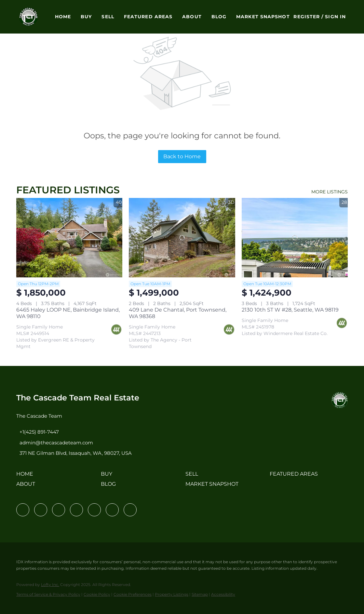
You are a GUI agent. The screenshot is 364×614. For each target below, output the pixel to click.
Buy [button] (86, 17)
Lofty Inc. (50, 585)
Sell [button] (108, 17)
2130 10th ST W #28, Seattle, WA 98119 (290, 310)
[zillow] (76, 510)
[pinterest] (130, 510)
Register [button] (307, 17)
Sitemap (200, 594)
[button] (28, 17)
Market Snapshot (263, 17)
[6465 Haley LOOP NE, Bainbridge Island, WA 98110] (69, 238)
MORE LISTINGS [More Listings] (330, 192)
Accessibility (223, 594)
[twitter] (59, 510)
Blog (219, 17)
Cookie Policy (97, 594)
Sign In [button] (335, 17)
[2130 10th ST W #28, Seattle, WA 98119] (295, 238)
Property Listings (172, 594)
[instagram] (94, 510)
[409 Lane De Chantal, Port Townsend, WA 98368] (182, 238)
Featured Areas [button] (148, 17)
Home (63, 17)
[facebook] (23, 510)
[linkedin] (41, 510)
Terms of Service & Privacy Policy (48, 594)
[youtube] (112, 510)
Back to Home (182, 156)
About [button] (192, 17)
